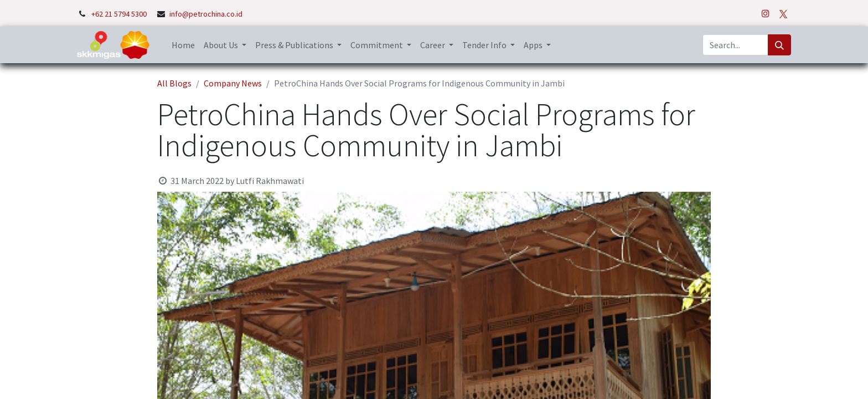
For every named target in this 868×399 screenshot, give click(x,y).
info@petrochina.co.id (206, 14)
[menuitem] (183, 45)
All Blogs (174, 83)
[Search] (779, 45)
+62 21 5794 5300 (120, 14)
